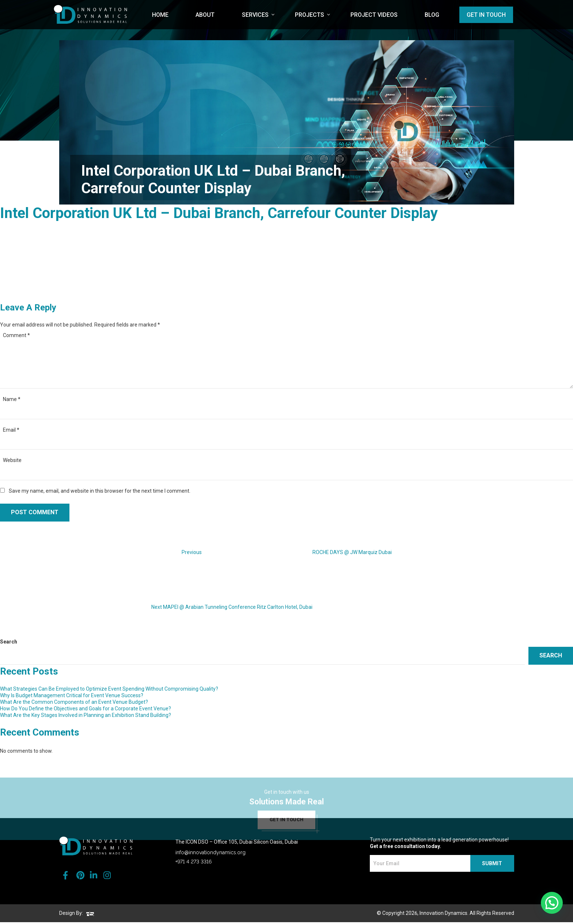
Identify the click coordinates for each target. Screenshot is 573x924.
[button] (552, 903)
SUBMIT (492, 866)
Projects (310, 15)
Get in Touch (486, 15)
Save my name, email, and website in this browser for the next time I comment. (100, 491)
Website (12, 460)
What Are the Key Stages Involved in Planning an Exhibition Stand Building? (86, 715)
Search (9, 642)
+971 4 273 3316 (193, 863)
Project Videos (374, 15)
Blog (432, 15)
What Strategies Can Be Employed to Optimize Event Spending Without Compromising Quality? (109, 689)
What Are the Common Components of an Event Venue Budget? (74, 702)
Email (11, 430)
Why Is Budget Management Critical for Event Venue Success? (72, 695)
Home (160, 15)
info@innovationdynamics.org (210, 854)
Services (255, 15)
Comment (16, 335)
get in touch (287, 833)
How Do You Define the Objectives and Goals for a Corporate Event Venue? (86, 709)
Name (12, 399)
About (205, 15)
